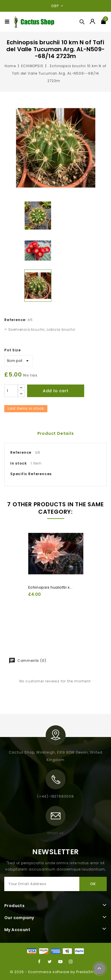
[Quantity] (11, 391)
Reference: (15, 320)
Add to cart (55, 391)
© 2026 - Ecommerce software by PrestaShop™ (56, 972)
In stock (18, 463)
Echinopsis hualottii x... (51, 587)
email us (55, 833)
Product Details (56, 433)
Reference (21, 452)
